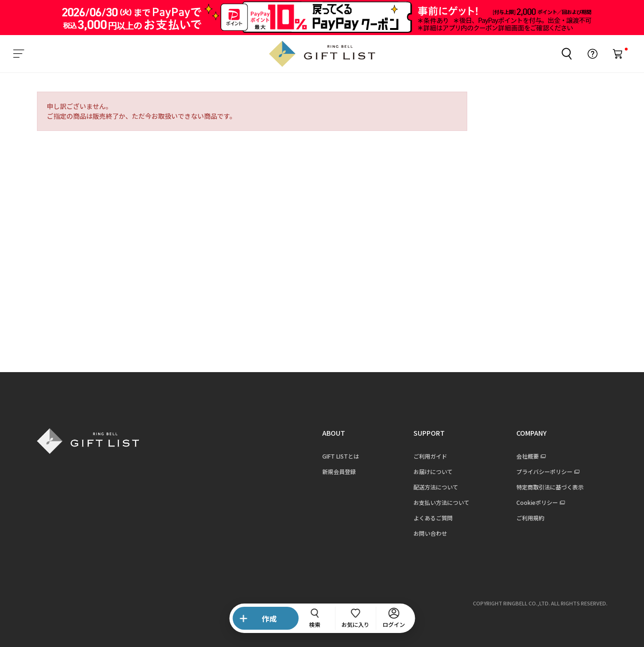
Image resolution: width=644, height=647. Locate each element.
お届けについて (433, 471)
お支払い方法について (441, 502)
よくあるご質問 (433, 518)
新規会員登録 (339, 471)
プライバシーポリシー (544, 471)
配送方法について (436, 487)
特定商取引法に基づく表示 (550, 487)
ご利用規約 (530, 518)
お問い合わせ (430, 533)
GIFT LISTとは (341, 456)
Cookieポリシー (537, 502)
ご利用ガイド (430, 456)
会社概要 (528, 456)
